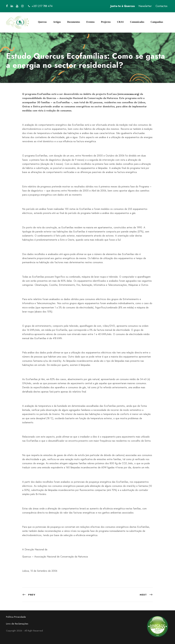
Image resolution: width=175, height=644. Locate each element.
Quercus (42, 22)
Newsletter (145, 6)
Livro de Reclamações (17, 624)
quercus (11, 49)
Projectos (106, 22)
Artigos (57, 22)
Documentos (74, 22)
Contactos (161, 6)
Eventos (91, 22)
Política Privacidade (16, 617)
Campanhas (157, 22)
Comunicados (137, 22)
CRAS (120, 22)
